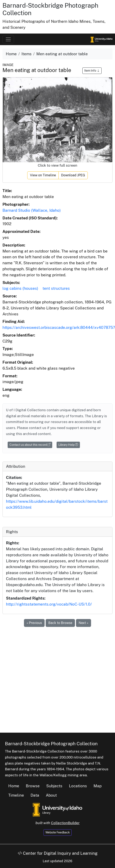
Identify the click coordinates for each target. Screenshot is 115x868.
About (51, 795)
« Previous (34, 623)
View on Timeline (43, 175)
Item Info (92, 71)
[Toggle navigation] (8, 39)
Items (27, 54)
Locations (78, 786)
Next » (84, 623)
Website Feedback (58, 832)
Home (11, 54)
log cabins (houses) (20, 288)
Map (98, 786)
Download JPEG (73, 175)
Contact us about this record (30, 445)
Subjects (54, 786)
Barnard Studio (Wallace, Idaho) (32, 210)
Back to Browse (60, 623)
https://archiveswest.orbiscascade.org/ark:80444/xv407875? (59, 327)
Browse (33, 786)
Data (35, 795)
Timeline (16, 795)
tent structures (56, 288)
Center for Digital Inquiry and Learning (58, 853)
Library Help (68, 445)
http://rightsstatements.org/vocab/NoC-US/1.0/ (49, 604)
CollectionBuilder (65, 823)
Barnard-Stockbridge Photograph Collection (51, 744)
